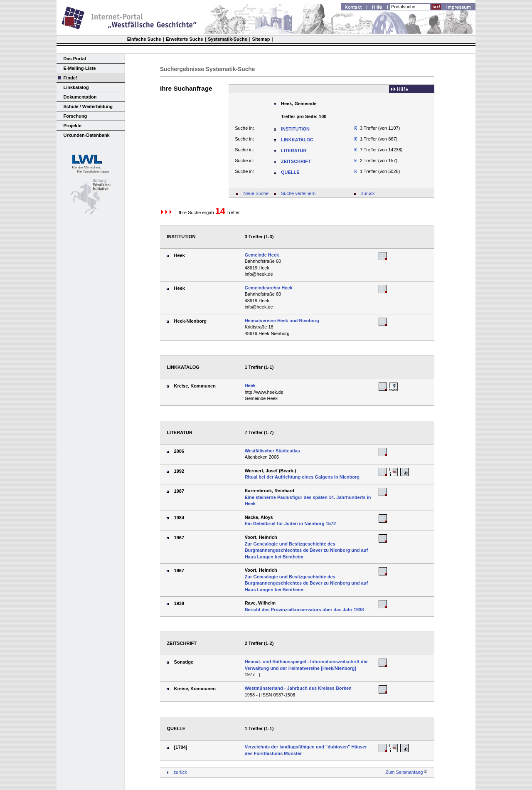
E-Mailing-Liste (80, 68)
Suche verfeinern (298, 193)
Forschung (75, 116)
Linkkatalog (76, 87)
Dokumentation (80, 97)
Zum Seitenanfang (404, 772)
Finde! (70, 78)
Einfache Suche (144, 39)
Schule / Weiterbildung (88, 106)
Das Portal (75, 59)
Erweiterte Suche (184, 39)
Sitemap (261, 39)
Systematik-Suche (228, 39)
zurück (368, 193)
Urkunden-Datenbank (87, 135)
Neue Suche (256, 193)
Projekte (73, 126)
